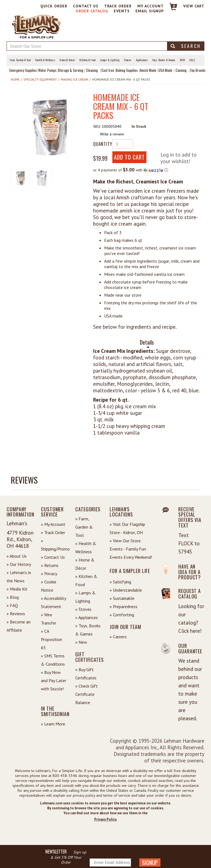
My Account (151, 6)
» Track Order (53, 532)
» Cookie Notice (49, 586)
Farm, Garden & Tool (20, 60)
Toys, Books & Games (164, 60)
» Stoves (83, 609)
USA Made (165, 70)
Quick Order (54, 6)
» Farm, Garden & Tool (84, 527)
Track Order (118, 6)
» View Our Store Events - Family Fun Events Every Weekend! (131, 549)
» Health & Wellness (86, 548)
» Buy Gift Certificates (86, 674)
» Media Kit (17, 589)
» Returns (50, 565)
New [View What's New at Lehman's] (182, 60)
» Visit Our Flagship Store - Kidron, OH (127, 528)
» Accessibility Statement (53, 602)
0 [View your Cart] (174, 6)
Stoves (128, 60)
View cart (194, 6)
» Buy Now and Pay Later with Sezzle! (54, 680)
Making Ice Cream (74, 79)
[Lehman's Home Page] (37, 26)
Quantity (101, 144)
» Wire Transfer (49, 619)
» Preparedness (123, 606)
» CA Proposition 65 (52, 639)
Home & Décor (67, 60)
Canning (181, 70)
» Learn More (53, 724)
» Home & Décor (85, 564)
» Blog (13, 597)
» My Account (53, 524)
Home (15, 79)
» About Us (17, 556)
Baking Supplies (127, 70)
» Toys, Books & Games (88, 630)
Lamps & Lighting (110, 60)
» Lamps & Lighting (85, 597)
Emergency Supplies (23, 70)
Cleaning (92, 70)
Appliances (142, 60)
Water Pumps (47, 70)
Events (122, 11)
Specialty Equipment (40, 79)
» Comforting (122, 615)
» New (81, 642)
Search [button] (186, 46)
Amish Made (148, 70)
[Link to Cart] (171, 9)
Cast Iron (108, 70)
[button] (49, 127)
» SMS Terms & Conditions (53, 660)
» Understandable (126, 590)
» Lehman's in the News (19, 577)
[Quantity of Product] (123, 144)
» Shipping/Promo (54, 545)
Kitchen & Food (88, 60)
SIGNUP (150, 863)
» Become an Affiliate (19, 626)
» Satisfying (120, 582)
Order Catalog (92, 11)
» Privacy (49, 574)
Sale (192, 60)
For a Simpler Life (130, 571)
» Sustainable (122, 598)
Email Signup (150, 11)
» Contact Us (53, 557)
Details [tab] (147, 342)
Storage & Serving (71, 70)
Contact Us (86, 6)
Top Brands (198, 70)
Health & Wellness (45, 60)
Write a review (112, 134)
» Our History (19, 564)
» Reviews (16, 614)
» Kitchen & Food (86, 580)
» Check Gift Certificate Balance (87, 694)
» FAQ (12, 605)
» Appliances (87, 617)
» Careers (118, 637)
